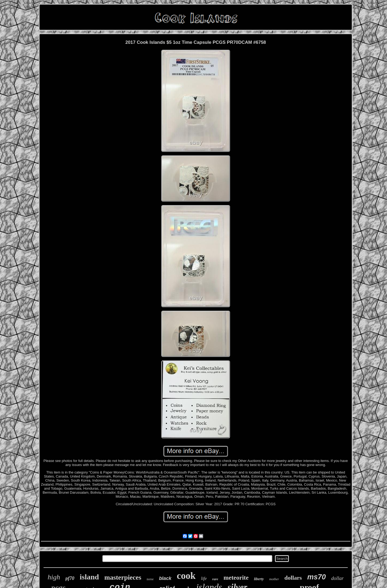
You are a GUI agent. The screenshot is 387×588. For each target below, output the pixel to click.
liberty (259, 579)
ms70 (316, 577)
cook (186, 576)
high (54, 577)
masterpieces (123, 577)
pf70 (70, 578)
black (165, 578)
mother (274, 579)
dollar (337, 578)
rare (215, 579)
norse (150, 579)
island (89, 577)
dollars (293, 578)
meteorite (236, 578)
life (204, 578)
